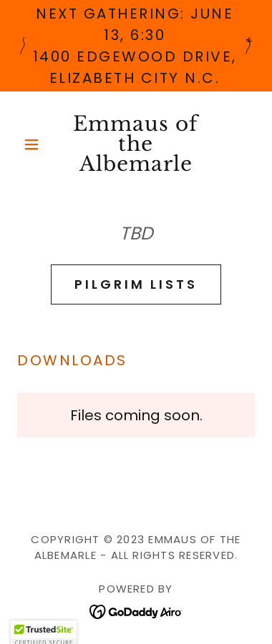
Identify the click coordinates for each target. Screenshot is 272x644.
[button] (35, 144)
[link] (136, 144)
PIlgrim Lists (136, 284)
